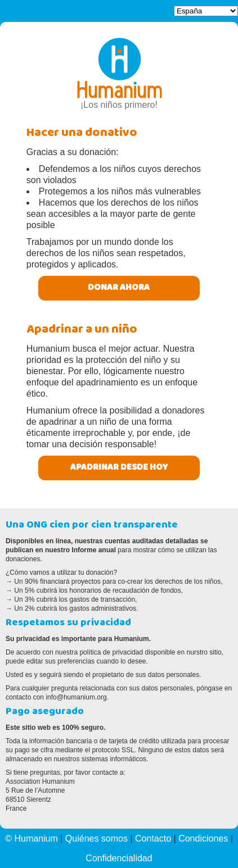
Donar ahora (119, 288)
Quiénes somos (96, 839)
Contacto (153, 839)
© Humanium (32, 839)
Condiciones (203, 839)
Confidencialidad (119, 858)
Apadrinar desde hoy (119, 468)
